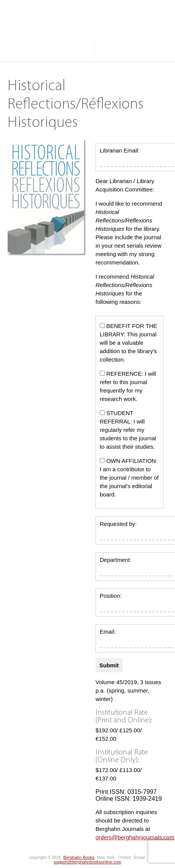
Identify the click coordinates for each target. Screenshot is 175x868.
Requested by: (118, 524)
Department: (116, 560)
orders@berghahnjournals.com (135, 837)
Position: (111, 596)
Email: (108, 632)
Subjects (121, 33)
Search (118, 49)
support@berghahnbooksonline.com (88, 862)
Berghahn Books (79, 857)
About (70, 49)
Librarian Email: (120, 150)
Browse (74, 33)
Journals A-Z (25, 33)
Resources (23, 49)
